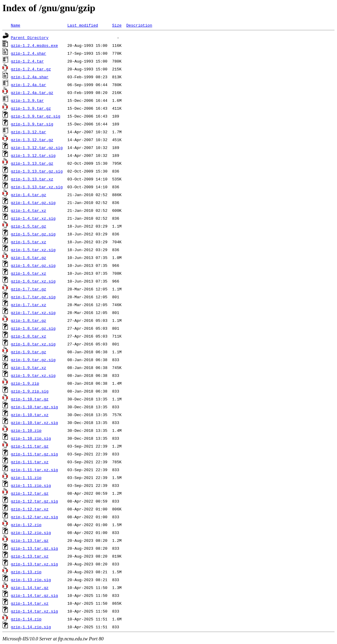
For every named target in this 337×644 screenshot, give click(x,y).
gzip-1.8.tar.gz (29, 320)
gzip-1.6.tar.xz (29, 273)
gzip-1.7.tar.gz (29, 289)
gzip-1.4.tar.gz (29, 195)
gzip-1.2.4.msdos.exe (34, 45)
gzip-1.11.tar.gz (30, 446)
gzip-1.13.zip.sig (31, 580)
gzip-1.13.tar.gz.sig (34, 548)
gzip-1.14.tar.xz (30, 603)
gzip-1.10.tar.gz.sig (34, 407)
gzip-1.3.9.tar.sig (32, 124)
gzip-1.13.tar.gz (30, 540)
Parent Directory (30, 37)
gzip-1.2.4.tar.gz (31, 69)
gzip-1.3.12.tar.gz (32, 140)
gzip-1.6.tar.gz (29, 257)
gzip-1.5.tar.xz (29, 242)
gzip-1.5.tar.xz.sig (33, 250)
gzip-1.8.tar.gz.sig (33, 328)
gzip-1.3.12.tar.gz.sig (37, 147)
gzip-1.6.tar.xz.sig (33, 281)
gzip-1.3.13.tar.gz (32, 163)
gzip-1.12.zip (26, 525)
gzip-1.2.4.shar (29, 53)
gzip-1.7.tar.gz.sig (33, 297)
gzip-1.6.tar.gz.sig (33, 265)
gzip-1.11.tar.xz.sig (34, 470)
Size (117, 25)
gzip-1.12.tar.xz (30, 509)
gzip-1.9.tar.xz (29, 367)
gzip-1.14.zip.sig (31, 627)
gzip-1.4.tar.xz (29, 210)
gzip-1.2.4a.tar (29, 85)
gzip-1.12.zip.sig (31, 532)
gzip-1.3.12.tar (29, 132)
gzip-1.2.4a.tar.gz (32, 92)
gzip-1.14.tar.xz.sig (34, 611)
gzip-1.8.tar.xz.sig (33, 344)
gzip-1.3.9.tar (27, 100)
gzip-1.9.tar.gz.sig (33, 360)
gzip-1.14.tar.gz (30, 587)
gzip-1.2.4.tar (27, 61)
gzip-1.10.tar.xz (30, 415)
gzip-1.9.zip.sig (30, 391)
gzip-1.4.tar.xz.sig (33, 218)
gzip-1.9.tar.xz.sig (33, 375)
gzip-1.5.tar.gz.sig (33, 234)
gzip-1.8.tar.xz (29, 336)
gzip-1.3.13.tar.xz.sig (37, 187)
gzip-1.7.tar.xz (29, 305)
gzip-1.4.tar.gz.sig (33, 202)
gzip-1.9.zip (25, 383)
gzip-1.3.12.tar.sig (33, 155)
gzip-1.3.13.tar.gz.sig (37, 171)
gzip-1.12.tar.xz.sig (34, 517)
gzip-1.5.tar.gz (29, 226)
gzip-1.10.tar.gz (30, 399)
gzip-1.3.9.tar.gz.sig (36, 116)
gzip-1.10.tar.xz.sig (34, 422)
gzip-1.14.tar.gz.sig (34, 595)
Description (139, 25)
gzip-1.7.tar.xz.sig (33, 312)
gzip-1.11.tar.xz (30, 462)
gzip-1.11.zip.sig (31, 485)
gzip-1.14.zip (26, 619)
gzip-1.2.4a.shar (30, 77)
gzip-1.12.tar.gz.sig (34, 501)
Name (16, 25)
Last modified (83, 25)
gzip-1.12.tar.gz (30, 493)
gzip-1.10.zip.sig (31, 438)
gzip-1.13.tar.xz (30, 556)
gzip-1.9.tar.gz (29, 352)
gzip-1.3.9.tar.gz (31, 108)
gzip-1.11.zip (26, 477)
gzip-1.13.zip (26, 572)
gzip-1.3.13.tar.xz (32, 179)
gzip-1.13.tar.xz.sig (34, 564)
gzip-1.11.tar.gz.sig (34, 454)
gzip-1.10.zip (26, 430)
